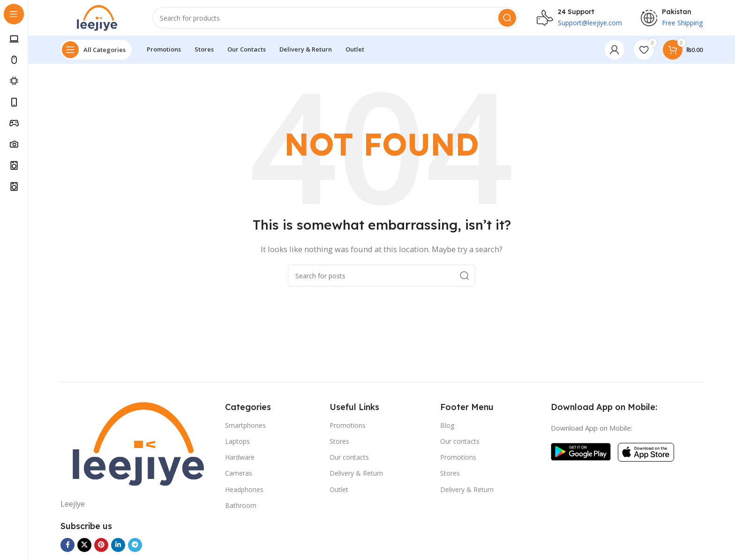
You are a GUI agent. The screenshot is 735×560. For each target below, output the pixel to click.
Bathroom (241, 507)
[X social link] (84, 546)
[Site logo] (99, 18)
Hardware (240, 459)
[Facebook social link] (67, 546)
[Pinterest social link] (101, 546)
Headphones (244, 491)
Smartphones (245, 427)
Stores (339, 443)
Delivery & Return (356, 475)
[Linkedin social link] (118, 546)
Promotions (348, 427)
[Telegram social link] (135, 546)
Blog (447, 427)
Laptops (237, 443)
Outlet (339, 491)
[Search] (337, 19)
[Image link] (138, 446)
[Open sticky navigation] (96, 52)
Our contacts (349, 459)
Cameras (239, 475)
